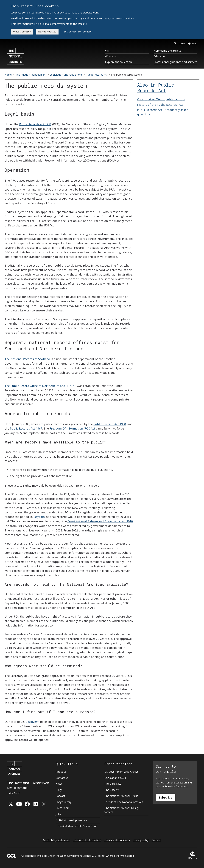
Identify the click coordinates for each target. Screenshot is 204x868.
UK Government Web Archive (122, 772)
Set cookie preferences (78, 32)
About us (61, 772)
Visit (108, 51)
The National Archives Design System (122, 810)
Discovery (32, 722)
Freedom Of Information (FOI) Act (72, 428)
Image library (64, 802)
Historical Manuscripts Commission (77, 826)
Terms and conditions (117, 840)
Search (179, 43)
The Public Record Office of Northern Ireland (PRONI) (40, 386)
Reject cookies (47, 32)
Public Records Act (97, 75)
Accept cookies (22, 32)
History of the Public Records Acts (160, 105)
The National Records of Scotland (27, 359)
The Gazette (112, 790)
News (59, 784)
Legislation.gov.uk (115, 778)
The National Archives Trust (121, 796)
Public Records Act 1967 (26, 428)
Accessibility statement (56, 840)
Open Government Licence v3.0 (78, 856)
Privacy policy (141, 840)
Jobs (58, 814)
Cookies (156, 840)
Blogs (59, 790)
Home (8, 75)
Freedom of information (87, 840)
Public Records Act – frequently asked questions (163, 112)
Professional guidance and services (175, 62)
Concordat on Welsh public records (161, 99)
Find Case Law (113, 784)
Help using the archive (168, 51)
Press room (63, 808)
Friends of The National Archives (124, 802)
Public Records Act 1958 (35, 124)
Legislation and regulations (66, 75)
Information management (31, 75)
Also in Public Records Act (156, 88)
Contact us (62, 778)
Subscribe (166, 797)
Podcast (60, 796)
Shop (193, 43)
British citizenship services (71, 820)
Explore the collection (118, 62)
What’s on (111, 56)
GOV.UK (193, 856)
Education (160, 56)
